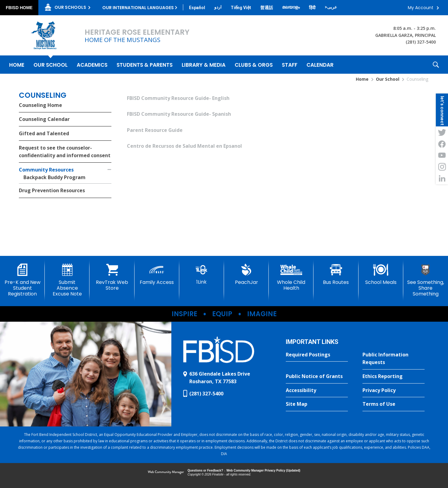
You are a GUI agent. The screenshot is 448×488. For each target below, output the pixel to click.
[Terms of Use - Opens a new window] (394, 404)
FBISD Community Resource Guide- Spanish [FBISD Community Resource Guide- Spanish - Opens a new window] (179, 114)
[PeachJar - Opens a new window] (246, 274)
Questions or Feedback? (205, 470)
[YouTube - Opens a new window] (442, 155)
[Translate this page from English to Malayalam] (291, 7)
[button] (436, 65)
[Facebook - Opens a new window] (442, 144)
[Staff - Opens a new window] (290, 65)
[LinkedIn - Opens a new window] (442, 179)
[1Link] (202, 274)
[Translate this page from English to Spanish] (197, 8)
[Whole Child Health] (291, 277)
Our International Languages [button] (138, 8)
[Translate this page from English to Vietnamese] (241, 8)
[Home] (17, 65)
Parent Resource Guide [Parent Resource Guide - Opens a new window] (155, 130)
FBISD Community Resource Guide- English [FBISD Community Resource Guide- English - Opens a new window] (178, 98)
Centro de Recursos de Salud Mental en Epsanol (184, 146)
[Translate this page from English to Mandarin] (267, 8)
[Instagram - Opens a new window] (442, 167)
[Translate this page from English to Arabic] (331, 7)
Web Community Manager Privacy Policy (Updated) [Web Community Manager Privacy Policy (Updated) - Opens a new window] (263, 470)
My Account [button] (421, 8)
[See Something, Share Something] (426, 280)
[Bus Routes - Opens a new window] (336, 274)
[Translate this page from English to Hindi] (312, 8)
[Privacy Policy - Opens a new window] (394, 391)
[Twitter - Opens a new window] (442, 132)
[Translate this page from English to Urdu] (218, 7)
